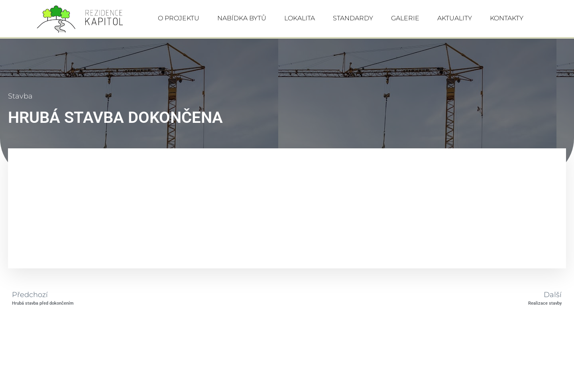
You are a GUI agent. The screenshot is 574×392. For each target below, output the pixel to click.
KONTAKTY (507, 18)
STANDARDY (353, 18)
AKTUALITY (455, 18)
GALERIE (405, 18)
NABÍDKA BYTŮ (242, 18)
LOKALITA (300, 18)
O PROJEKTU (179, 18)
